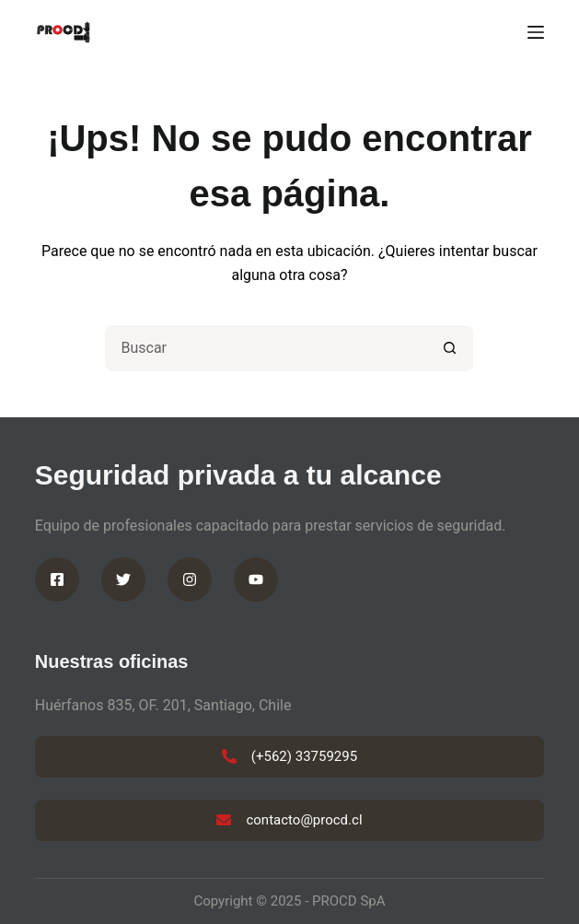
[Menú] (536, 32)
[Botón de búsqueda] (450, 348)
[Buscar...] (266, 348)
